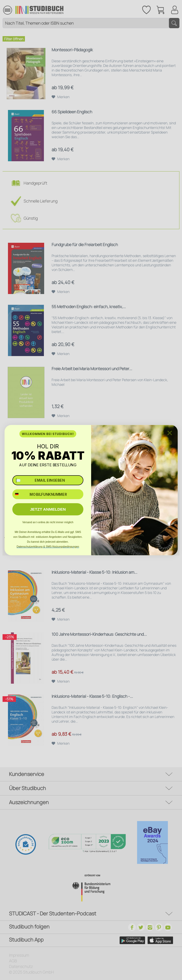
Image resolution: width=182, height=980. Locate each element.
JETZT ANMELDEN (48, 509)
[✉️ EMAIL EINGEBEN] (48, 480)
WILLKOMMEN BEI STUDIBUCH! (48, 434)
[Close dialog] (170, 433)
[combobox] (20, 494)
